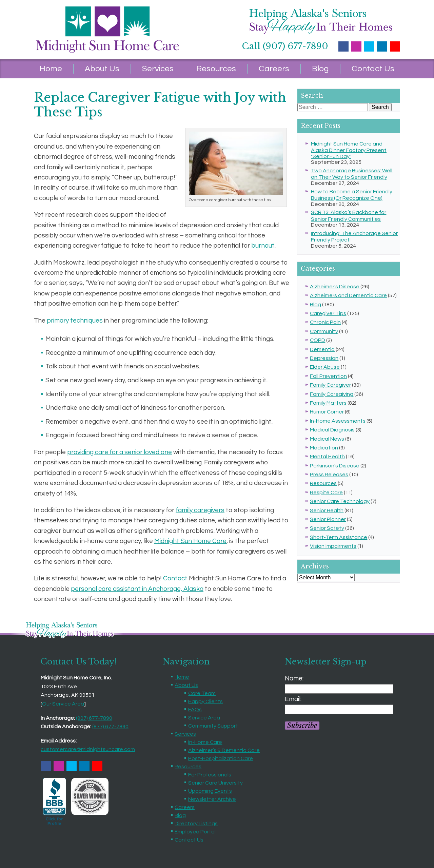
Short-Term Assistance (339, 537)
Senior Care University (215, 783)
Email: (293, 699)
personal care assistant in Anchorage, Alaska (137, 589)
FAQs (195, 710)
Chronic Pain (325, 322)
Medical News (327, 439)
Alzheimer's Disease (335, 287)
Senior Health (327, 510)
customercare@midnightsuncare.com (88, 749)
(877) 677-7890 (110, 727)
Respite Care (326, 493)
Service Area (204, 718)
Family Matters (328, 403)
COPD (318, 340)
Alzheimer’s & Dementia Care (224, 750)
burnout (263, 246)
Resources (216, 69)
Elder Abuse (325, 367)
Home (51, 69)
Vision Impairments (333, 546)
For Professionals (210, 775)
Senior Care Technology (340, 501)
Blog (320, 69)
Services (158, 69)
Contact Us (373, 69)
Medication (324, 448)
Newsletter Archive (212, 799)
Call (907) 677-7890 (285, 46)
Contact (175, 578)
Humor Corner (327, 412)
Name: (294, 678)
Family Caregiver (330, 385)
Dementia (322, 349)
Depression (324, 358)
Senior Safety (327, 528)
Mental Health (327, 457)
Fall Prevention (328, 376)
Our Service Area (63, 704)
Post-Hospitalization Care (221, 758)
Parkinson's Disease (335, 466)
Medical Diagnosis (332, 430)
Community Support (213, 726)
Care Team (202, 693)
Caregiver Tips (328, 313)
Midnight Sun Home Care (190, 541)
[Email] (339, 709)
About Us (102, 69)
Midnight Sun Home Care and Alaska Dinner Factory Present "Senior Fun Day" (349, 150)
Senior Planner (328, 519)
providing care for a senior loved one (120, 452)
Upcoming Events (210, 791)
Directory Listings (196, 824)
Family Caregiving (332, 394)
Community (324, 331)
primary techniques (75, 321)
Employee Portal (195, 832)
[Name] (339, 689)
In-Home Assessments (338, 421)
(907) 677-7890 (94, 718)
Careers (274, 69)
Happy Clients (205, 701)
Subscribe (302, 726)
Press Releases (329, 475)
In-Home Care (205, 742)
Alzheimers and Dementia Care (348, 295)
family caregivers (200, 510)
